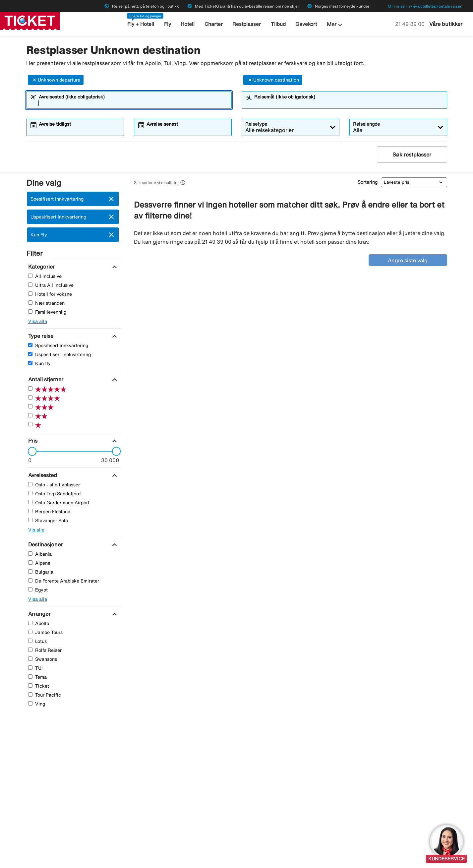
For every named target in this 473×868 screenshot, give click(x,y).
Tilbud (278, 24)
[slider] (30, 451)
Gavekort (306, 24)
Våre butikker (446, 24)
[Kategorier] (41, 267)
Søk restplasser (412, 155)
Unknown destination (273, 80)
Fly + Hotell (141, 24)
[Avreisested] (42, 475)
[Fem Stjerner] (30, 388)
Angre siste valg (408, 260)
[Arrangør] (39, 614)
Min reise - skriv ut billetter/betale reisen (425, 6)
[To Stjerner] (30, 415)
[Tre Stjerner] (30, 406)
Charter (214, 24)
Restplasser (247, 24)
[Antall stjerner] (45, 379)
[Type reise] (40, 336)
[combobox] (133, 103)
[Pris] (32, 441)
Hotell (188, 24)
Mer (335, 25)
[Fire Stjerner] (30, 397)
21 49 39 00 (411, 24)
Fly (168, 24)
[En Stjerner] (30, 424)
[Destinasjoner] (45, 544)
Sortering (368, 182)
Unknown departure (56, 80)
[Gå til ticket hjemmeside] (30, 20)
